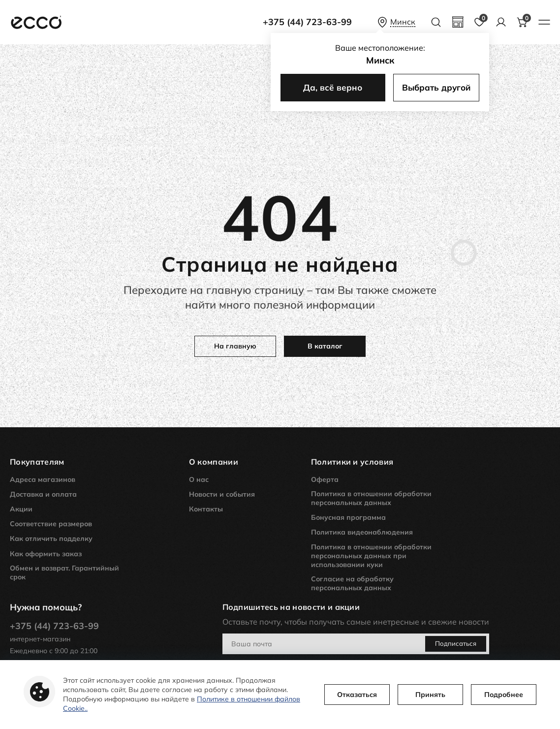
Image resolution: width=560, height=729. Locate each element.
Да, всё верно (333, 87)
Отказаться (357, 695)
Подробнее (504, 695)
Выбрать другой (436, 87)
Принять (430, 695)
